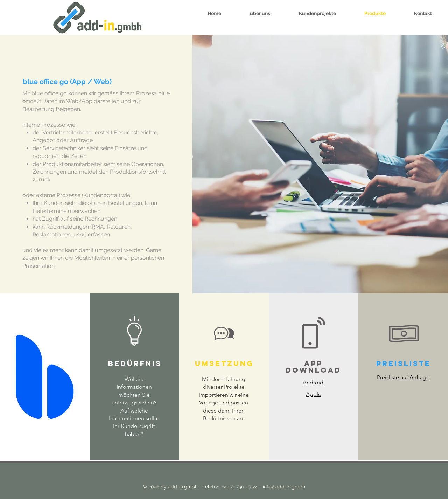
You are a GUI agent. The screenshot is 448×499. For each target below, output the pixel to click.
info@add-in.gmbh (284, 487)
